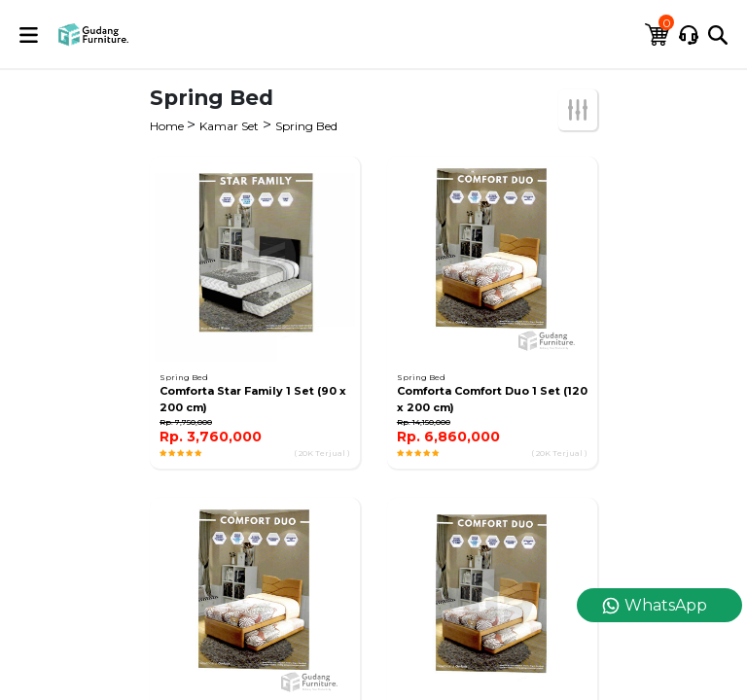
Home (168, 126)
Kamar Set (229, 126)
